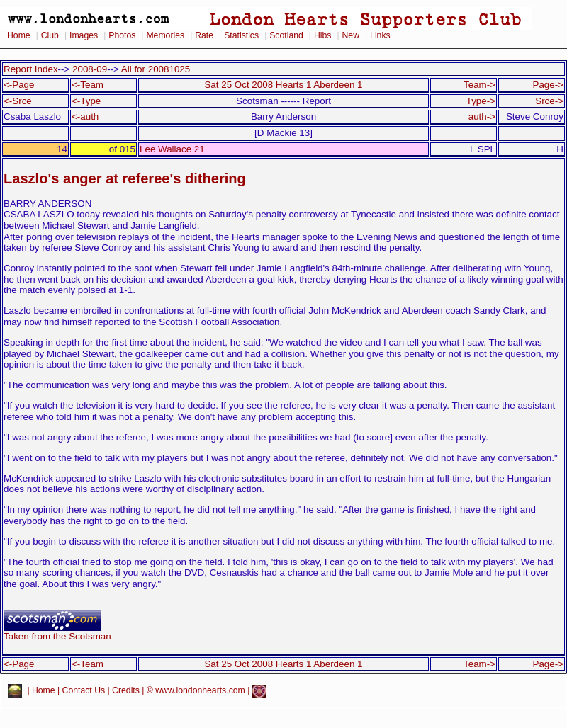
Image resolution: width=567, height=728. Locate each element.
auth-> (482, 116)
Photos (122, 35)
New (351, 35)
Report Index (31, 69)
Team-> (479, 85)
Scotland (286, 35)
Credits (126, 690)
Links (380, 35)
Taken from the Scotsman (57, 632)
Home (19, 35)
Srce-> (549, 101)
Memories (165, 35)
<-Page (19, 85)
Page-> (548, 85)
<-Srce (18, 101)
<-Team (88, 85)
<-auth (85, 116)
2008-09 (90, 69)
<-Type (86, 101)
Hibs (322, 35)
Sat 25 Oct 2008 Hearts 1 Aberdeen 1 (283, 85)
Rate (204, 35)
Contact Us (84, 690)
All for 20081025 (156, 69)
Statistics (241, 35)
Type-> (481, 101)
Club (50, 35)
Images (84, 35)
